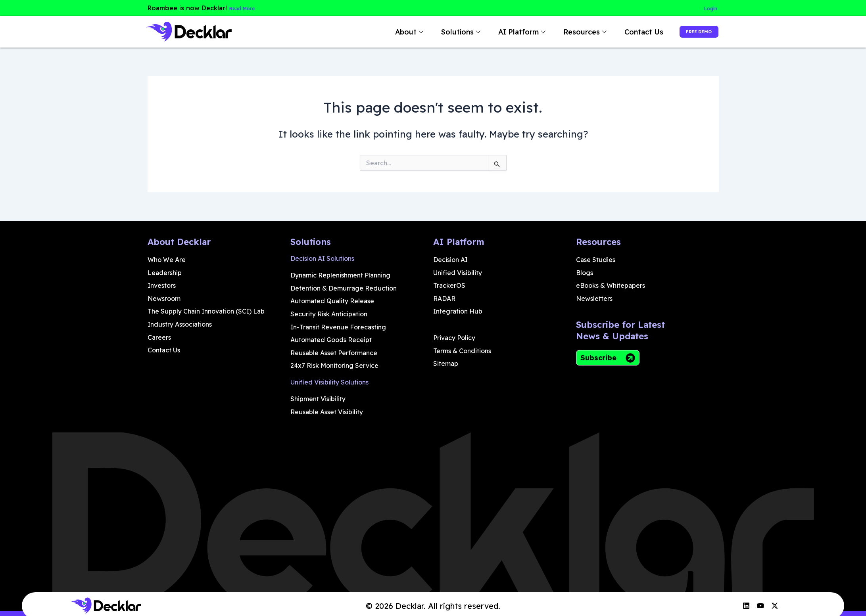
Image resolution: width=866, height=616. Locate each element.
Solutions (441, 32)
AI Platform (502, 32)
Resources (565, 32)
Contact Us (623, 32)
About (389, 32)
